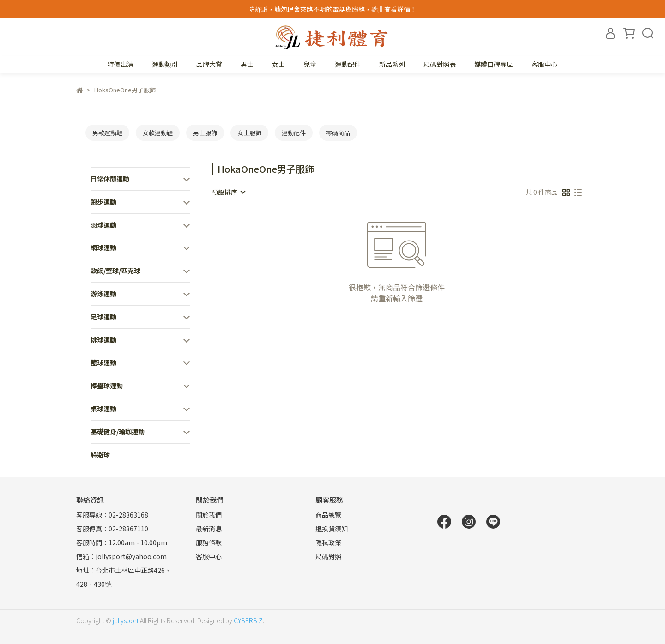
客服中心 (544, 64)
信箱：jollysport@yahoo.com (121, 556)
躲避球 (100, 455)
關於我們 (209, 515)
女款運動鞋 (158, 133)
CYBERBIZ (248, 620)
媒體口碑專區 (494, 64)
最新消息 (209, 529)
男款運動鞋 (107, 133)
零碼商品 (338, 133)
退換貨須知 (332, 529)
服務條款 (209, 542)
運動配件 (294, 133)
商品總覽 (328, 515)
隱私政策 (328, 542)
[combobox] (228, 192)
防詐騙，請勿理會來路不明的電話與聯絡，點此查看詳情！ (332, 9)
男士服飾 (205, 133)
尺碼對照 (328, 556)
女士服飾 (249, 133)
